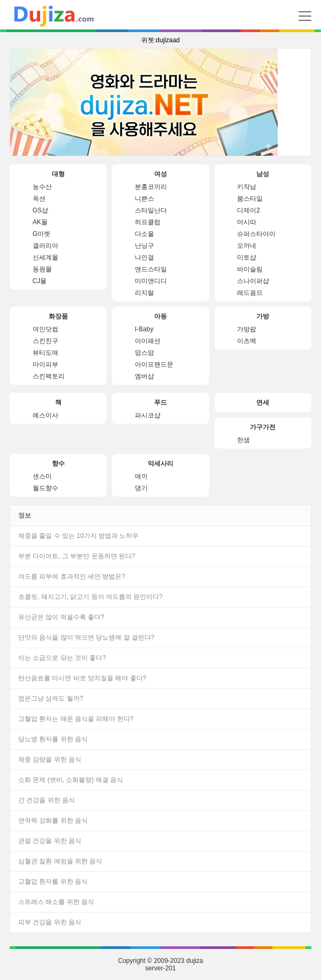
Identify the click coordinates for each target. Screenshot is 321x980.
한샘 (243, 440)
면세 (263, 402)
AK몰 (40, 222)
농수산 (42, 187)
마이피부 (45, 364)
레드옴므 (250, 293)
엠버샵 (144, 376)
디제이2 (249, 210)
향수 (58, 464)
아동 (160, 316)
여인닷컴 (45, 329)
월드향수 (45, 488)
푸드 (160, 402)
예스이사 (45, 415)
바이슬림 (250, 269)
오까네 (247, 246)
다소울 (144, 234)
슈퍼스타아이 (256, 234)
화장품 (58, 316)
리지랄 (144, 293)
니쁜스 (144, 199)
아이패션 (148, 341)
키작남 (247, 187)
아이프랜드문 (154, 364)
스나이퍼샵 (253, 281)
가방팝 (247, 329)
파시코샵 (148, 415)
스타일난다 (151, 210)
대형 (58, 174)
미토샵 (247, 257)
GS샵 (40, 210)
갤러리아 (45, 246)
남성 (263, 174)
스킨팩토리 (49, 376)
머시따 (247, 222)
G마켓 (41, 234)
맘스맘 (144, 353)
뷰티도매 (45, 353)
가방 (263, 316)
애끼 (141, 476)
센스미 (42, 476)
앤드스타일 (151, 269)
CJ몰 (40, 281)
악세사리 (160, 464)
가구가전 (263, 427)
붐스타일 (250, 199)
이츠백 (247, 341)
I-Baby (144, 329)
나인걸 (144, 257)
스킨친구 (45, 341)
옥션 (39, 199)
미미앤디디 (151, 281)
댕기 (141, 488)
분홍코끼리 (151, 187)
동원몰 (42, 269)
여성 (160, 174)
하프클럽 (148, 222)
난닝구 (144, 246)
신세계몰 (45, 257)
